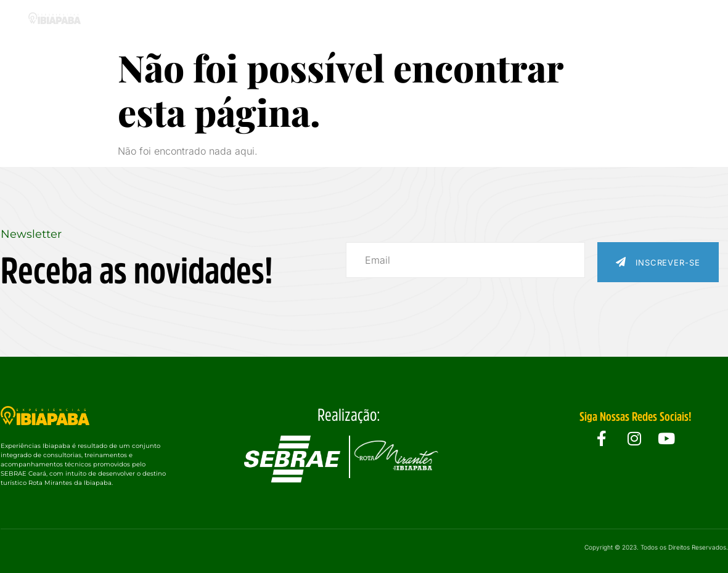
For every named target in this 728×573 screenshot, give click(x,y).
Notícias (580, 20)
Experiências (288, 20)
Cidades (373, 20)
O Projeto (202, 20)
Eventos (442, 20)
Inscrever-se (658, 262)
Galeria (511, 20)
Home (138, 20)
